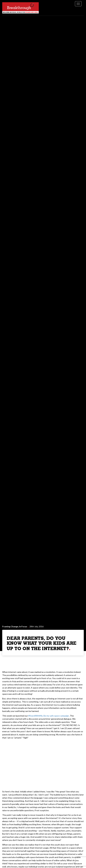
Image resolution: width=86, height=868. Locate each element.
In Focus (23, 626)
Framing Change (10, 626)
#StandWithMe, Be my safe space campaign (49, 716)
